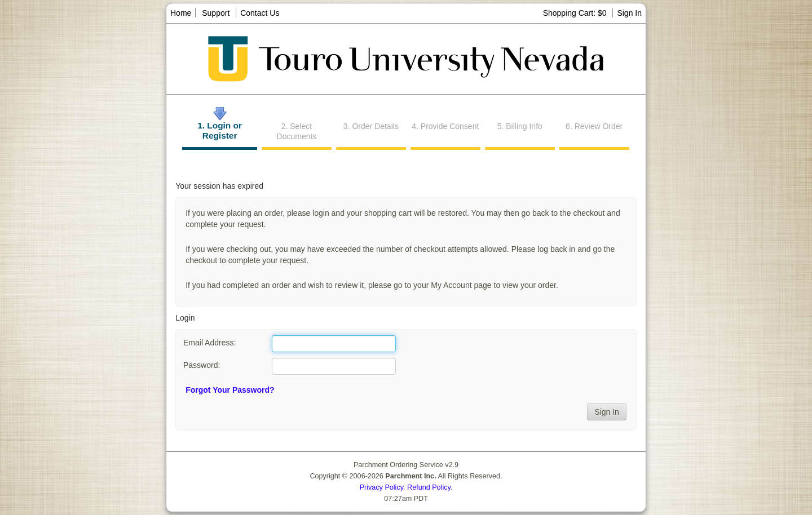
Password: (202, 365)
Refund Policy (429, 487)
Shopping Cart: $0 (576, 13)
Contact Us (260, 13)
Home (181, 13)
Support (216, 13)
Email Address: (209, 343)
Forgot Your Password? (230, 390)
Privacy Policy (381, 487)
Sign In (629, 13)
